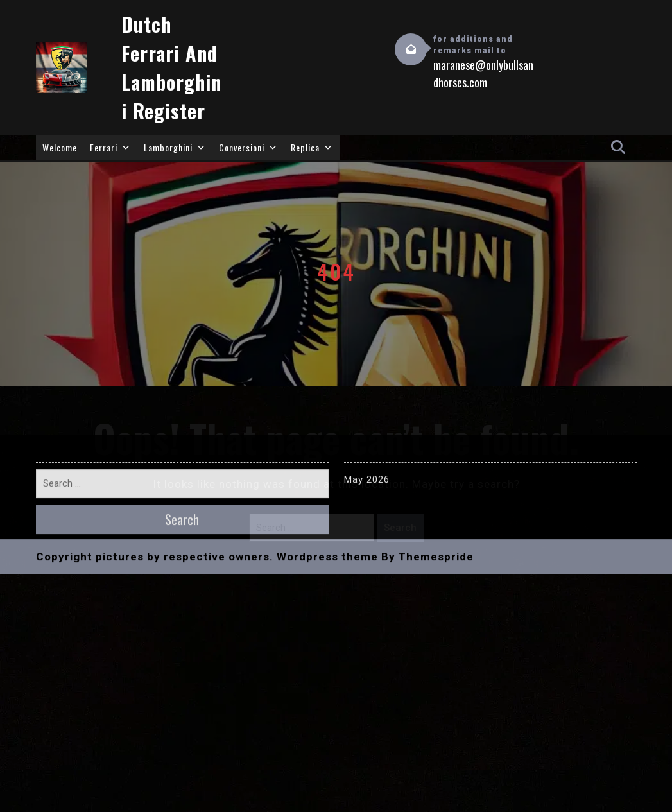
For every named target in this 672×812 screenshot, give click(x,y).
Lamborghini (175, 148)
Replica (312, 148)
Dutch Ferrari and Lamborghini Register (171, 67)
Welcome (60, 147)
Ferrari (110, 148)
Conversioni (248, 148)
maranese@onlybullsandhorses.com (483, 74)
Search (400, 528)
